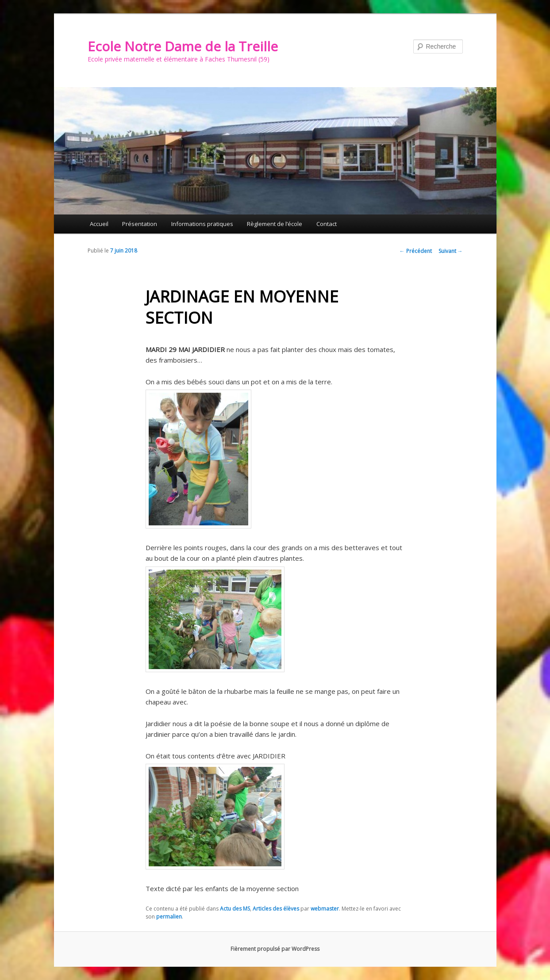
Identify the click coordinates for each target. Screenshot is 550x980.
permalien (169, 917)
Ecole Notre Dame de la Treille (183, 46)
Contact (327, 224)
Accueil (99, 224)
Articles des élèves (276, 909)
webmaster (325, 909)
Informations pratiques (202, 224)
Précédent (416, 251)
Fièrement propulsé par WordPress (275, 949)
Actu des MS (235, 909)
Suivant (451, 251)
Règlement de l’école (275, 224)
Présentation (140, 224)
